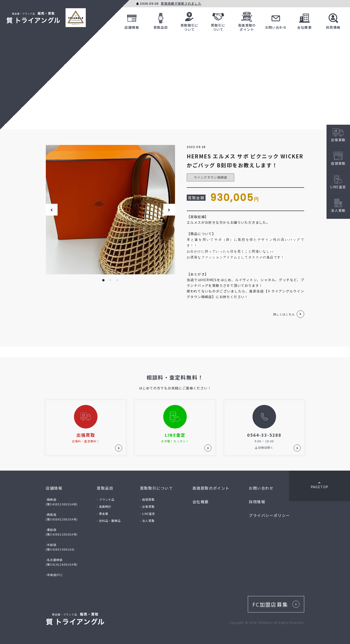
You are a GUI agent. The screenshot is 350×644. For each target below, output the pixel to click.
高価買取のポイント (247, 20)
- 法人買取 (147, 521)
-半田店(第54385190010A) (60, 547)
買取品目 (161, 20)
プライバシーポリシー (269, 515)
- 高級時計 (104, 506)
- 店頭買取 (147, 499)
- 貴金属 (103, 514)
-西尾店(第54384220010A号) (62, 517)
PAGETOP (319, 485)
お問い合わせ (276, 20)
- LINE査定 (148, 514)
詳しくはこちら (284, 314)
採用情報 (333, 20)
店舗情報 (132, 20)
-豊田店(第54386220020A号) (62, 532)
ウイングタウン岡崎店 (211, 177)
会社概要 (304, 20)
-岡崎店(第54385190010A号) (62, 502)
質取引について (218, 20)
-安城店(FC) (54, 575)
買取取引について (189, 20)
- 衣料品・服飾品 (109, 521)
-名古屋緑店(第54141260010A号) (62, 562)
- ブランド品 (106, 499)
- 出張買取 (147, 506)
